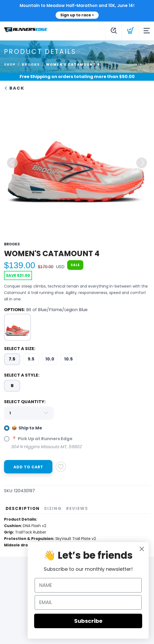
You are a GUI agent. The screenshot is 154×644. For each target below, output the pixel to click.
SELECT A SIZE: (20, 349)
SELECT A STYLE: (22, 375)
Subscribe (93, 621)
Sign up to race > (77, 15)
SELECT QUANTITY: (25, 402)
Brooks (31, 65)
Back (14, 88)
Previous (12, 163)
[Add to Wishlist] (61, 467)
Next (142, 163)
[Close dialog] (147, 549)
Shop (10, 65)
